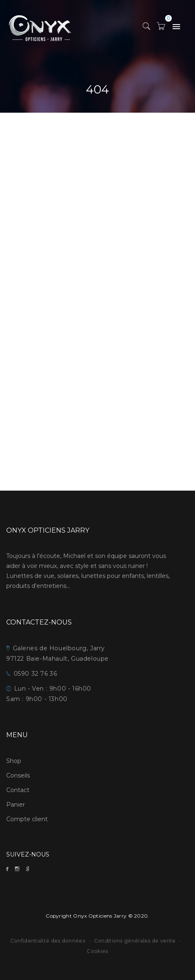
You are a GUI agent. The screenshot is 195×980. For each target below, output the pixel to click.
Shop (14, 761)
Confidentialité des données (48, 941)
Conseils (18, 775)
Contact (18, 790)
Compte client (27, 819)
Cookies (97, 951)
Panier (16, 805)
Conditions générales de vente (136, 941)
